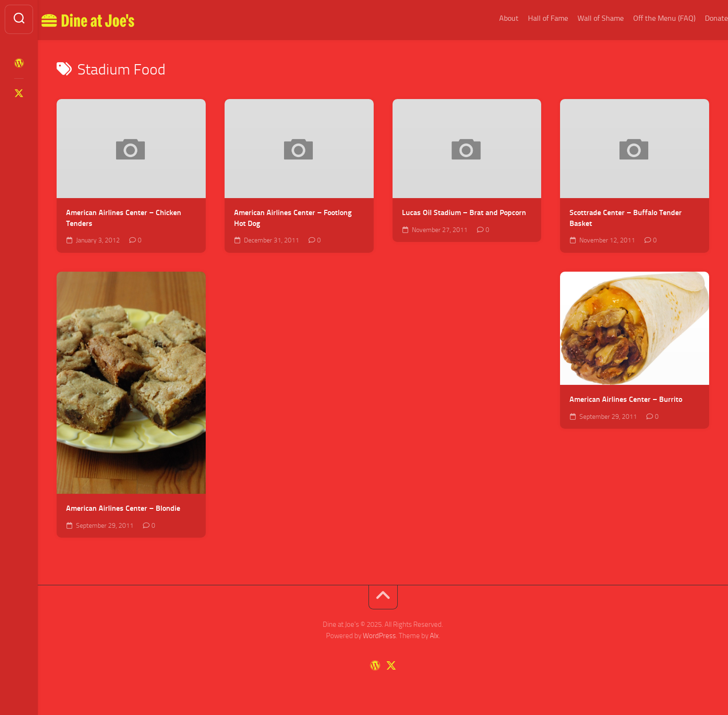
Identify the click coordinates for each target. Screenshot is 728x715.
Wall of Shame (582, 18)
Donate (698, 18)
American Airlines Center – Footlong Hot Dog (293, 218)
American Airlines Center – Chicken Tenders (124, 218)
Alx (434, 636)
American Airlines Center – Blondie (123, 508)
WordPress (379, 636)
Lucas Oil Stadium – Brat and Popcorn (464, 212)
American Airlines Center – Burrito (626, 399)
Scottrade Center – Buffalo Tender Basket (626, 218)
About (490, 18)
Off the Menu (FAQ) (645, 18)
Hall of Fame (529, 18)
